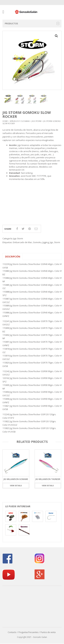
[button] (56, 36)
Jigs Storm (36, 121)
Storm (57, 242)
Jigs (51, 242)
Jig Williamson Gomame (16, 479)
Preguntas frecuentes (28, 632)
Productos (32, 23)
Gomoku (37, 242)
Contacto (12, 632)
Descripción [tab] (13, 257)
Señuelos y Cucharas (20, 121)
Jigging (46, 242)
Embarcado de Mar (22, 242)
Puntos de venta (48, 632)
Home (5, 121)
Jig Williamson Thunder (48, 479)
